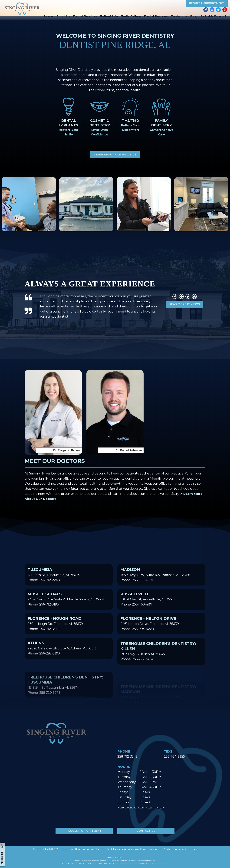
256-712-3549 (127, 757)
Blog (194, 16)
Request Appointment (207, 3)
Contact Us (179, 16)
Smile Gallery (131, 16)
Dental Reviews (156, 16)
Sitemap (192, 849)
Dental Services (85, 16)
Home (49, 16)
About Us (63, 16)
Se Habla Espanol (213, 16)
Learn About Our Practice (115, 155)
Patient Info (109, 16)
